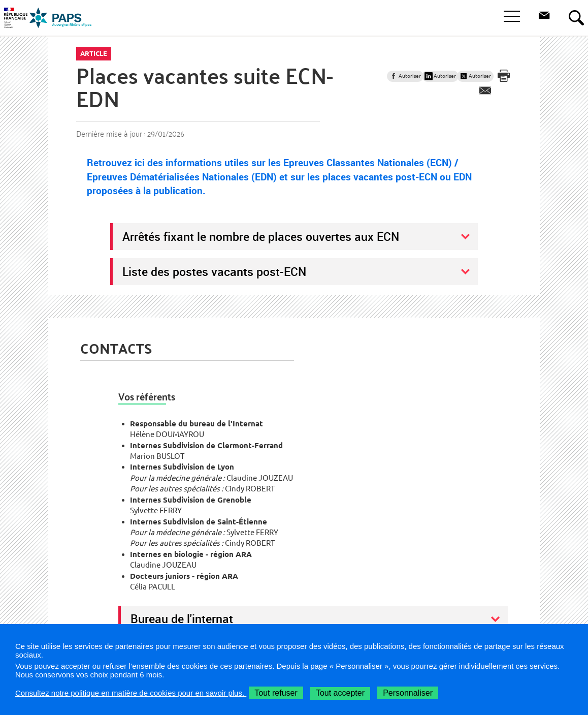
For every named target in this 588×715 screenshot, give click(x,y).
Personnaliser (408, 693)
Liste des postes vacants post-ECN (214, 271)
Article (94, 53)
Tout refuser (276, 693)
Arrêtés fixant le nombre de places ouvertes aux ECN (261, 236)
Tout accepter (340, 693)
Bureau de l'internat (182, 618)
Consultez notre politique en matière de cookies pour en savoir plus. (131, 693)
